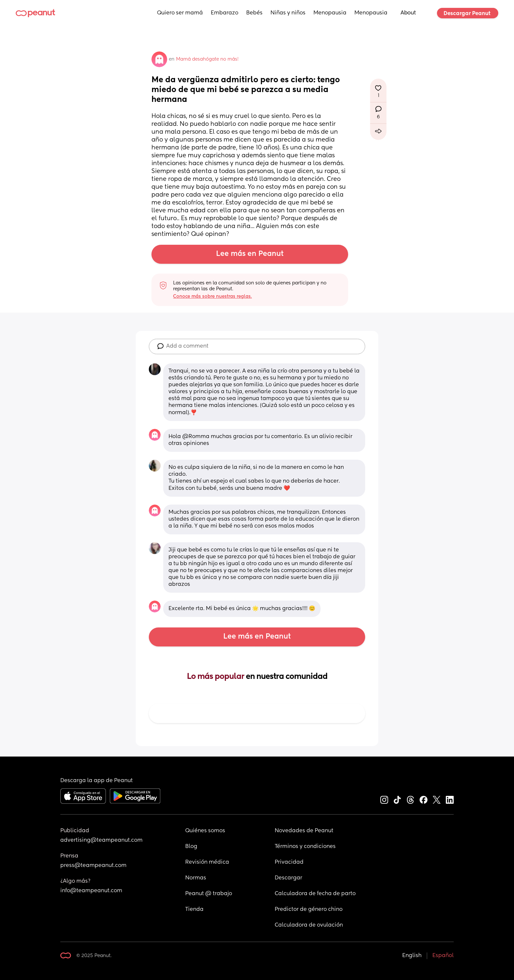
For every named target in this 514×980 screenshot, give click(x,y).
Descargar (288, 878)
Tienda (194, 910)
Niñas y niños (288, 13)
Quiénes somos (205, 831)
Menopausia (330, 13)
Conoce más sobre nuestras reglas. (212, 297)
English (412, 956)
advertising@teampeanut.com (101, 840)
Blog (191, 847)
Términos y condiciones (305, 847)
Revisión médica (207, 862)
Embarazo (225, 13)
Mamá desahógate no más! (207, 59)
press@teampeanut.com (93, 866)
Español (443, 956)
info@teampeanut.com (91, 891)
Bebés (254, 13)
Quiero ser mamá (180, 13)
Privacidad (289, 862)
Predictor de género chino (309, 910)
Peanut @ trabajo (209, 894)
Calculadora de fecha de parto (315, 894)
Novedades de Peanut (304, 831)
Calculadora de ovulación (309, 925)
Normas (196, 878)
